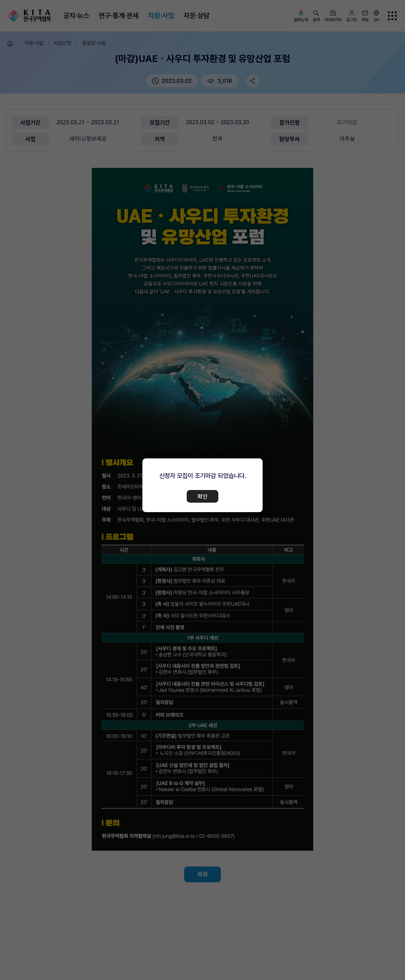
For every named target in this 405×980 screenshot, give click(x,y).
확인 (202, 496)
